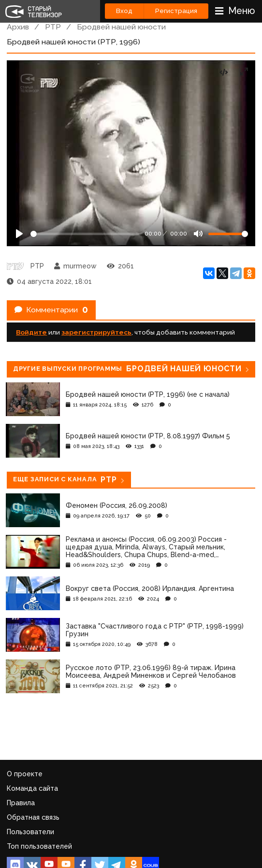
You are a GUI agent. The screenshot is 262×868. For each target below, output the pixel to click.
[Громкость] (228, 234)
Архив (18, 27)
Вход (124, 11)
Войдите (31, 332)
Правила (21, 803)
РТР (53, 27)
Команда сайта (32, 788)
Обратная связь (33, 817)
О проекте (25, 774)
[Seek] (85, 234)
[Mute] (198, 234)
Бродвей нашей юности (121, 27)
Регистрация (176, 11)
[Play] (19, 234)
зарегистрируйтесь (96, 332)
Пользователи (30, 832)
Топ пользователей (39, 846)
